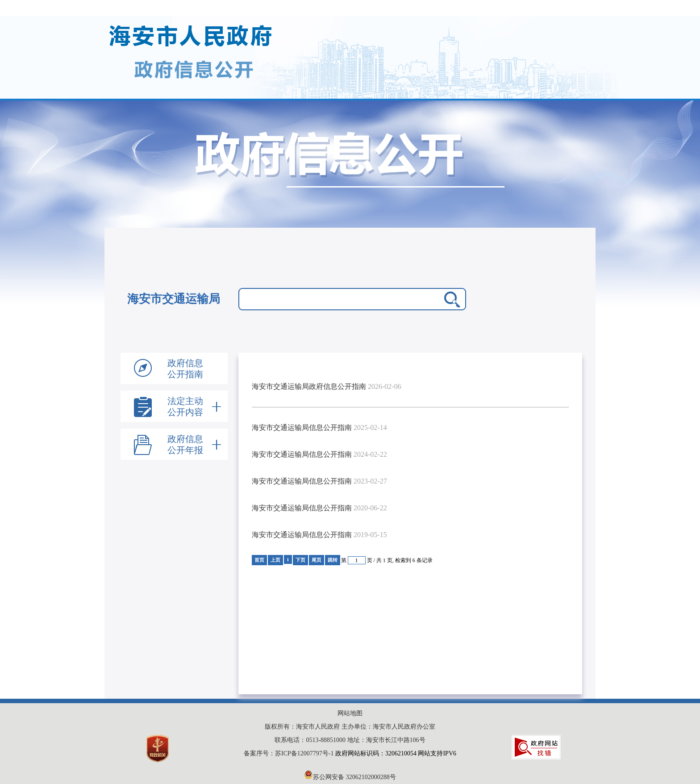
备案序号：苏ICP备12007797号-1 (290, 753)
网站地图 (350, 713)
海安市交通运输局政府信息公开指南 (309, 386)
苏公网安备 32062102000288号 (350, 777)
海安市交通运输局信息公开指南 (302, 427)
